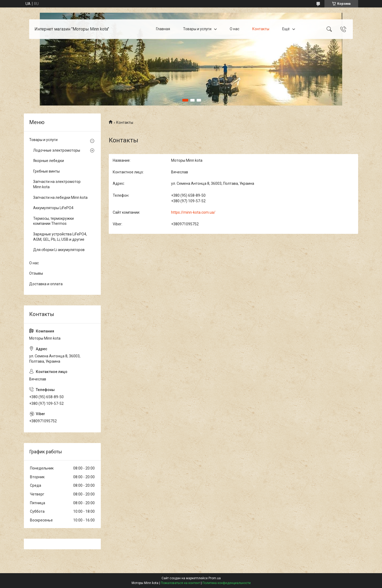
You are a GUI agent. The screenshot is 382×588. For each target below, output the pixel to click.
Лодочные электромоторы (57, 150)
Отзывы (36, 273)
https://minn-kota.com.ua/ (193, 212)
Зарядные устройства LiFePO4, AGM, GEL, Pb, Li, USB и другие (60, 237)
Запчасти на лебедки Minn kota (60, 198)
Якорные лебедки (49, 161)
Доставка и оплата (46, 284)
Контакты (261, 29)
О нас (235, 29)
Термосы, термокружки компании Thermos (53, 221)
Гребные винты (46, 171)
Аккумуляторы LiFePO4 (53, 208)
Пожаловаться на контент (180, 583)
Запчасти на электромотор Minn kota (57, 184)
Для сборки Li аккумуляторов (59, 250)
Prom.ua (215, 578)
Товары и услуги (197, 29)
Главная (163, 29)
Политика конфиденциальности (227, 583)
